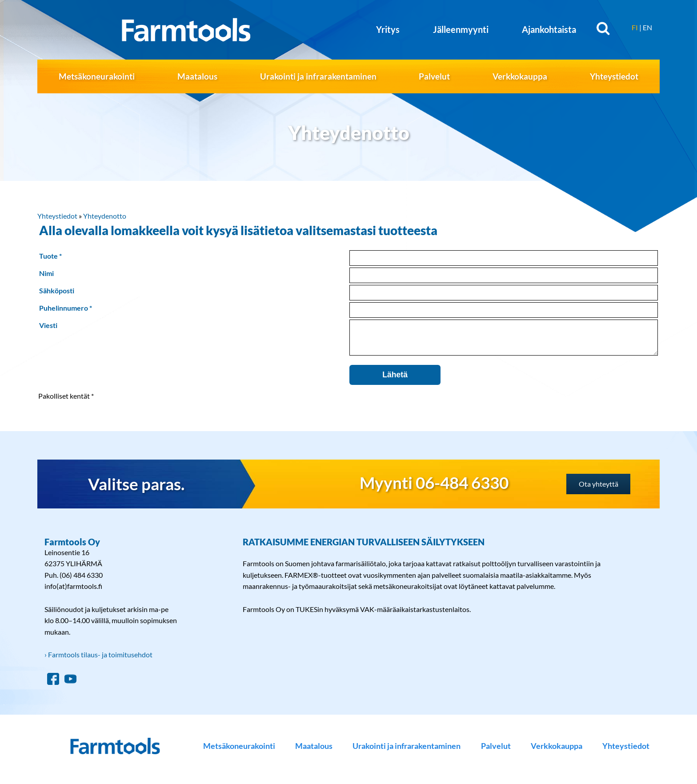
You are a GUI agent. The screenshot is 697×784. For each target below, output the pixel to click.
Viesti (48, 325)
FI (635, 27)
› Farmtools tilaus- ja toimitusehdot (98, 661)
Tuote (48, 256)
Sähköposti (57, 290)
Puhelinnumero (64, 308)
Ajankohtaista (549, 29)
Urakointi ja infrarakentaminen (318, 76)
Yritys (388, 29)
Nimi (46, 273)
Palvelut (434, 76)
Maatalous (197, 76)
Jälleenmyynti (461, 29)
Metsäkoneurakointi (97, 76)
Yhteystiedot (614, 76)
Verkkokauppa (520, 76)
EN (647, 27)
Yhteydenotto (105, 216)
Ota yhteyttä (599, 490)
